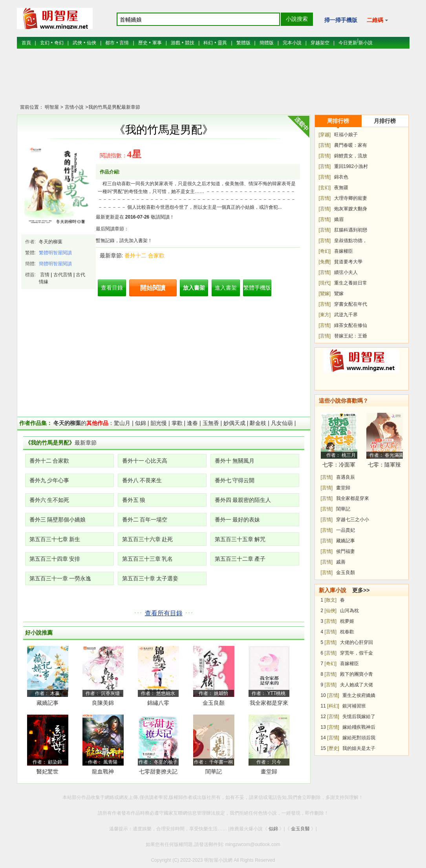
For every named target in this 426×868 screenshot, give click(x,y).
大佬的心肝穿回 (357, 642)
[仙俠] (331, 611)
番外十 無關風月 (235, 461)
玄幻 (45, 43)
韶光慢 (159, 423)
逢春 (192, 423)
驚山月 (122, 423)
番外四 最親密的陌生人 (243, 500)
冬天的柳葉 (51, 242)
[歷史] (333, 748)
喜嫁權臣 (344, 251)
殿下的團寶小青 (357, 674)
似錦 (141, 423)
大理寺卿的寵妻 (351, 198)
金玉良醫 (300, 829)
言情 (124, 43)
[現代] (325, 283)
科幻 (208, 43)
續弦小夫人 (346, 272)
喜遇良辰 (346, 477)
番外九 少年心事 (49, 480)
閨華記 (214, 771)
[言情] (325, 145)
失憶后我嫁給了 (359, 717)
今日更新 (348, 43)
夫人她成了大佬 (357, 685)
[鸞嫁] (325, 294)
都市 (110, 43)
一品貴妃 (346, 530)
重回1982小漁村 (351, 166)
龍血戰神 (103, 771)
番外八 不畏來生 (142, 480)
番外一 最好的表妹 (238, 520)
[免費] (325, 262)
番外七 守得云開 (235, 480)
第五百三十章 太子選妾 (150, 578)
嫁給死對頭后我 (359, 738)
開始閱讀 (153, 288)
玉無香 (211, 423)
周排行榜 (338, 121)
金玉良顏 (214, 703)
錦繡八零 (158, 703)
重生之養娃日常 (351, 283)
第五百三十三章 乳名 (148, 559)
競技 (190, 43)
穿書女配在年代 (351, 304)
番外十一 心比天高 (145, 461)
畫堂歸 (269, 771)
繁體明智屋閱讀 (55, 253)
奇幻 (59, 43)
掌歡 (177, 423)
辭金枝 (258, 423)
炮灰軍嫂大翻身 (351, 209)
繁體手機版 (257, 288)
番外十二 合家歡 (144, 255)
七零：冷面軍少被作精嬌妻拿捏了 (339, 466)
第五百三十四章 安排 (55, 559)
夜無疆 (341, 188)
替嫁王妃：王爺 (351, 336)
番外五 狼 (134, 500)
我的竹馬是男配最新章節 (114, 107)
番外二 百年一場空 (145, 520)
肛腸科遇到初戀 (351, 230)
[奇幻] (325, 251)
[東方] (325, 315)
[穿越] (325, 135)
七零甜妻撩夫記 (158, 771)
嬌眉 (339, 219)
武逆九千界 (346, 315)
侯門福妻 (346, 551)
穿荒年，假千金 (357, 653)
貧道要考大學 (348, 262)
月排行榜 (385, 121)
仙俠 (91, 43)
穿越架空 (320, 43)
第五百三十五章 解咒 (240, 539)
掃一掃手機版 (341, 20)
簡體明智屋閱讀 (55, 264)
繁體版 (243, 43)
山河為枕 (349, 611)
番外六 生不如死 (49, 500)
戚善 (341, 562)
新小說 (366, 43)
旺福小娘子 (346, 135)
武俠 (77, 43)
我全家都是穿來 (353, 498)
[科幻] (333, 706)
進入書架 (226, 288)
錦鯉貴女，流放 (351, 156)
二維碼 (378, 20)
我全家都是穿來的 (269, 704)
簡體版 (267, 43)
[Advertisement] (213, 80)
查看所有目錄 (164, 613)
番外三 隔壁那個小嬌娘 (58, 520)
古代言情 (63, 275)
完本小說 (292, 43)
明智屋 (52, 107)
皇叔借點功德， (351, 241)
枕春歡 (347, 632)
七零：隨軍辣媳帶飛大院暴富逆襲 (384, 466)
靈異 (222, 43)
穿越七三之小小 (353, 520)
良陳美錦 (103, 703)
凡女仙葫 (282, 423)
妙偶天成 (234, 423)
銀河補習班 (354, 706)
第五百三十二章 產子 (240, 559)
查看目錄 (112, 288)
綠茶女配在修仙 (351, 325)
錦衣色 (341, 177)
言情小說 (74, 107)
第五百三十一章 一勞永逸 (60, 578)
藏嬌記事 (48, 703)
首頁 (26, 43)
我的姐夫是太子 (359, 748)
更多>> (361, 590)
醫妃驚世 (48, 771)
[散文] (331, 600)
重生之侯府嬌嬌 (359, 695)
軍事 (157, 43)
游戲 (176, 43)
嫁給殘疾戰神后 (359, 727)
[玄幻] (325, 188)
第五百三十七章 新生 (55, 539)
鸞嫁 (339, 294)
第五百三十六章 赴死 (148, 539)
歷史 (143, 43)
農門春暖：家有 (351, 145)
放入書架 (194, 288)
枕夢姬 (347, 621)
